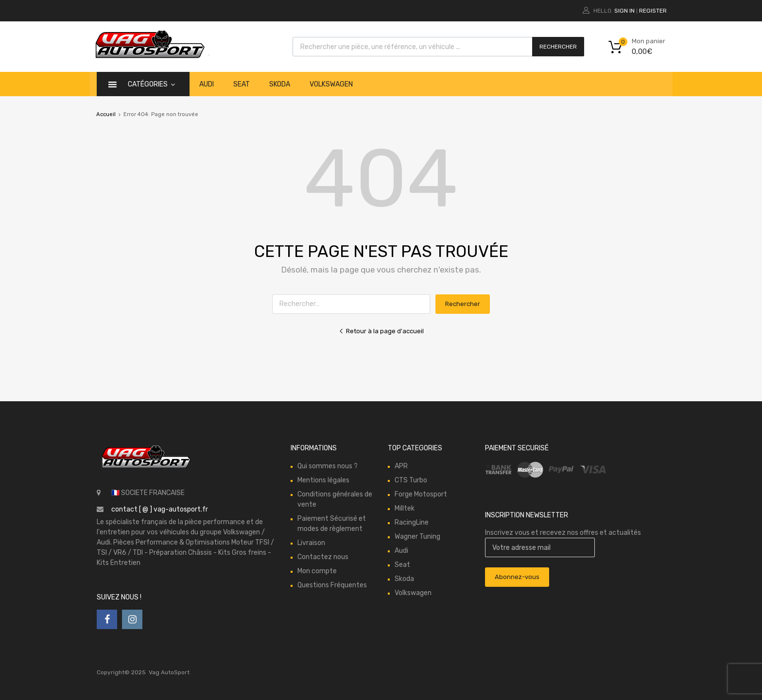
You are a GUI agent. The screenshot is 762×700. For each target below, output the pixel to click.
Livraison (311, 543)
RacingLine (412, 522)
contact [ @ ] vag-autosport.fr (160, 509)
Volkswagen (331, 84)
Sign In (624, 11)
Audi (207, 84)
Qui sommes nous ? (328, 466)
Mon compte (317, 571)
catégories (151, 84)
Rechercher (558, 47)
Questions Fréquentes (332, 585)
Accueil (106, 114)
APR (401, 466)
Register (653, 11)
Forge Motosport (421, 494)
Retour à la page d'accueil (381, 331)
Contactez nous (323, 557)
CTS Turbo (411, 480)
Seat (242, 84)
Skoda (280, 84)
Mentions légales (323, 480)
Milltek (405, 508)
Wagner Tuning (417, 537)
